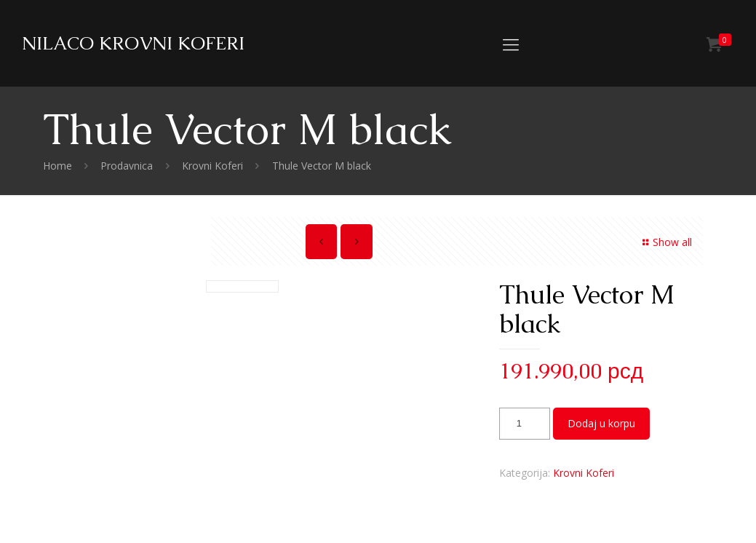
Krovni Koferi (212, 166)
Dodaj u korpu (601, 423)
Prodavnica (127, 166)
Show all (665, 242)
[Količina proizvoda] (525, 424)
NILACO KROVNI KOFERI (133, 43)
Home (57, 166)
